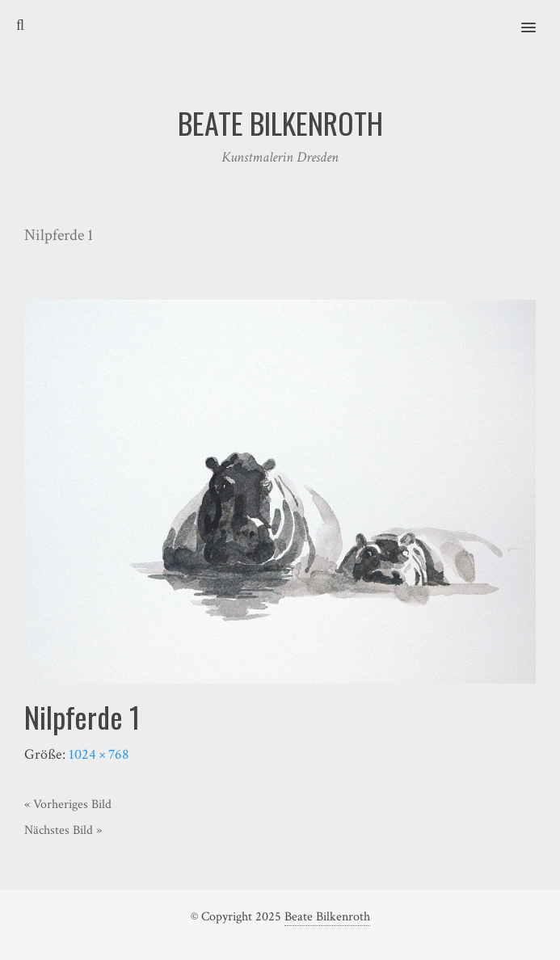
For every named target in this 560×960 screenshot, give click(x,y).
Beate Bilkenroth (327, 917)
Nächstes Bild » (63, 830)
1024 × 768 (99, 754)
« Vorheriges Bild (68, 804)
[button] (538, 17)
